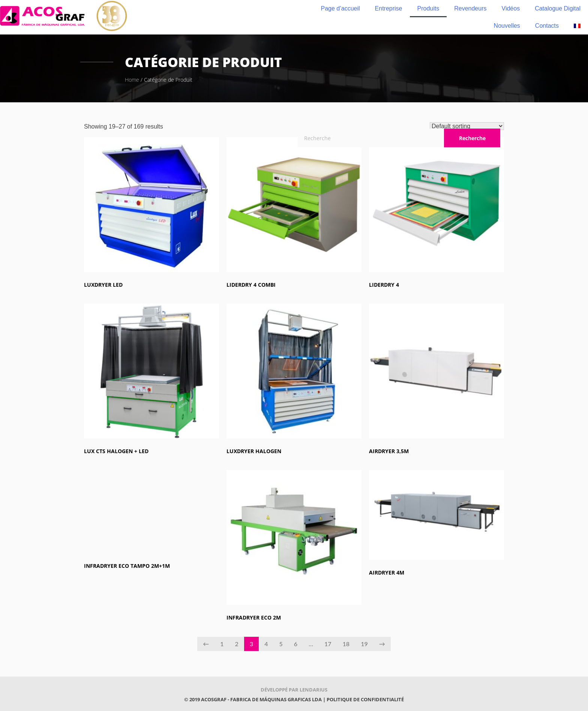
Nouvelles (507, 26)
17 (328, 644)
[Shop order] (467, 126)
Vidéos (511, 8)
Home (132, 80)
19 (364, 644)
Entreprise (389, 8)
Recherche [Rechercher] (472, 138)
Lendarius (313, 690)
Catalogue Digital (558, 8)
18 (346, 644)
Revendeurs (470, 8)
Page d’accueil (340, 8)
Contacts (547, 26)
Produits (428, 8)
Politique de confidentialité (365, 699)
